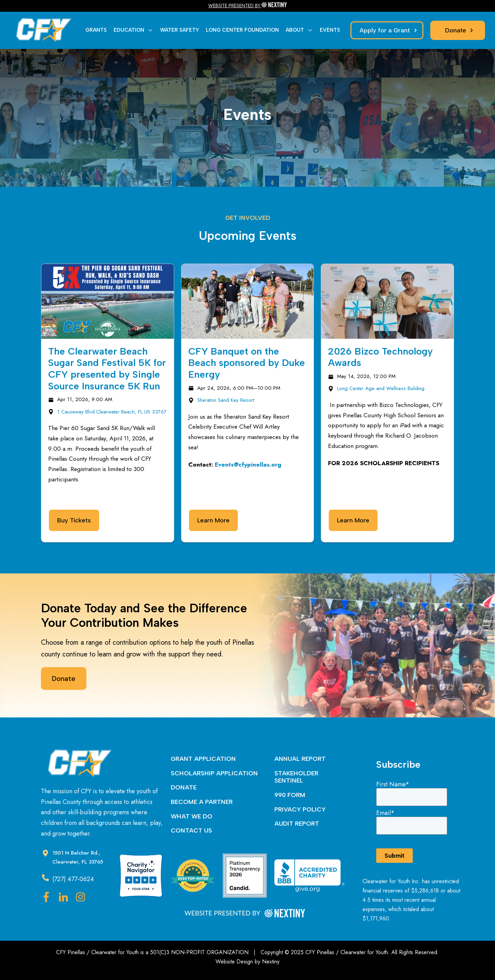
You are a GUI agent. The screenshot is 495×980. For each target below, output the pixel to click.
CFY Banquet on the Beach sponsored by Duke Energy (247, 363)
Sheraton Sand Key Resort (226, 400)
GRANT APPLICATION (203, 759)
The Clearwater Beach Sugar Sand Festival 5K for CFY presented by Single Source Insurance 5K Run (107, 369)
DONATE (184, 787)
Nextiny (271, 962)
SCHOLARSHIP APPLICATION (214, 773)
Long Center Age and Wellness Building (381, 388)
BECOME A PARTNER (202, 802)
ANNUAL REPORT (300, 759)
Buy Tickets (74, 520)
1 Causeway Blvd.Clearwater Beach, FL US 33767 (112, 412)
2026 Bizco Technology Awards (380, 357)
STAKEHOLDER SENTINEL (296, 777)
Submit (394, 855)
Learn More (213, 520)
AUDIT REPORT (297, 824)
